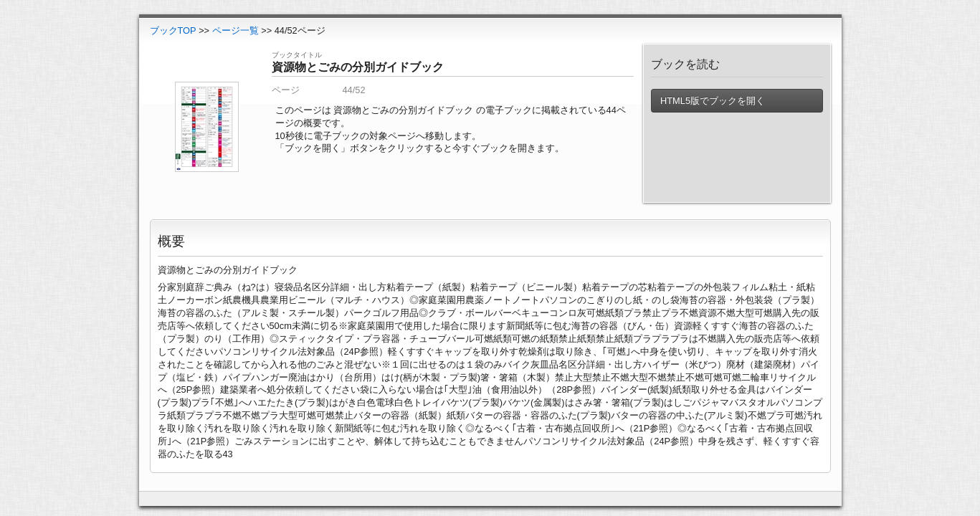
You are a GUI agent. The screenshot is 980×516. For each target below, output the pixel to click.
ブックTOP (173, 30)
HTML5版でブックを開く (713, 101)
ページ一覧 (236, 30)
